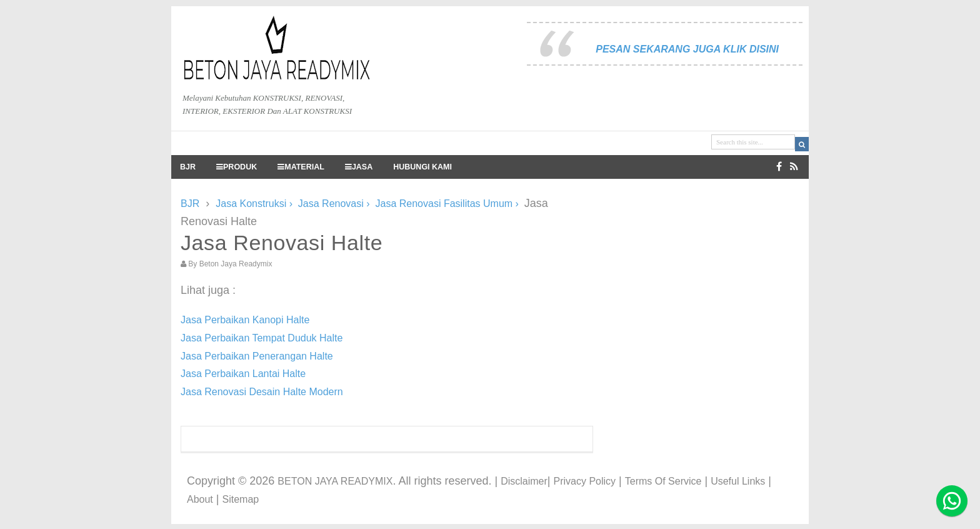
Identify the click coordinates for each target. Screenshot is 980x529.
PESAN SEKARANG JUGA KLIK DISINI (687, 49)
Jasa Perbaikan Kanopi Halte (245, 320)
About (200, 499)
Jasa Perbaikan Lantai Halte (243, 374)
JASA (359, 167)
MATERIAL (301, 167)
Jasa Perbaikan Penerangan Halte (257, 356)
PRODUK (237, 167)
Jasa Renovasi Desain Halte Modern (262, 392)
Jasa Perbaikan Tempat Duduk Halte (262, 338)
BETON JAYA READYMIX (335, 481)
